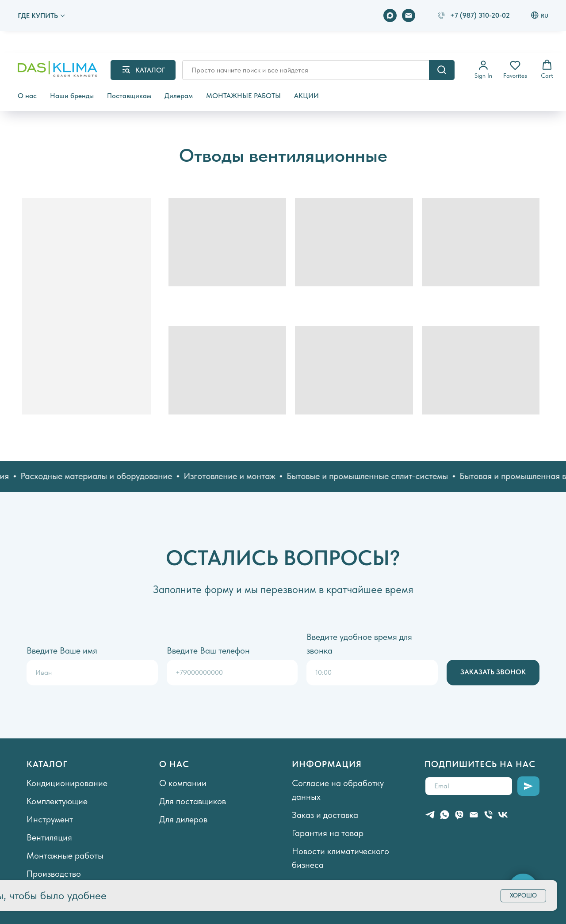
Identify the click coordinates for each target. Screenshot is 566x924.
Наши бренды (72, 96)
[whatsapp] (445, 815)
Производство (54, 874)
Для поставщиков (193, 801)
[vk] (503, 815)
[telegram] (430, 815)
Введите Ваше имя (62, 650)
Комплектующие (57, 801)
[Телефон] (488, 815)
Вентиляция (49, 837)
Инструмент (50, 819)
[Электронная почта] (409, 15)
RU (540, 15)
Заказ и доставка (325, 815)
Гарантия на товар (328, 833)
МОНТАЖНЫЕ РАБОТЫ (243, 96)
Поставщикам (129, 96)
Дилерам (179, 96)
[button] (483, 69)
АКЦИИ (306, 96)
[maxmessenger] (390, 15)
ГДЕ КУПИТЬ (38, 16)
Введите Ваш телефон (208, 650)
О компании (183, 783)
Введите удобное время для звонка (359, 644)
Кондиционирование (67, 783)
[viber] (459, 815)
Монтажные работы (65, 856)
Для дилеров (183, 819)
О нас (27, 96)
